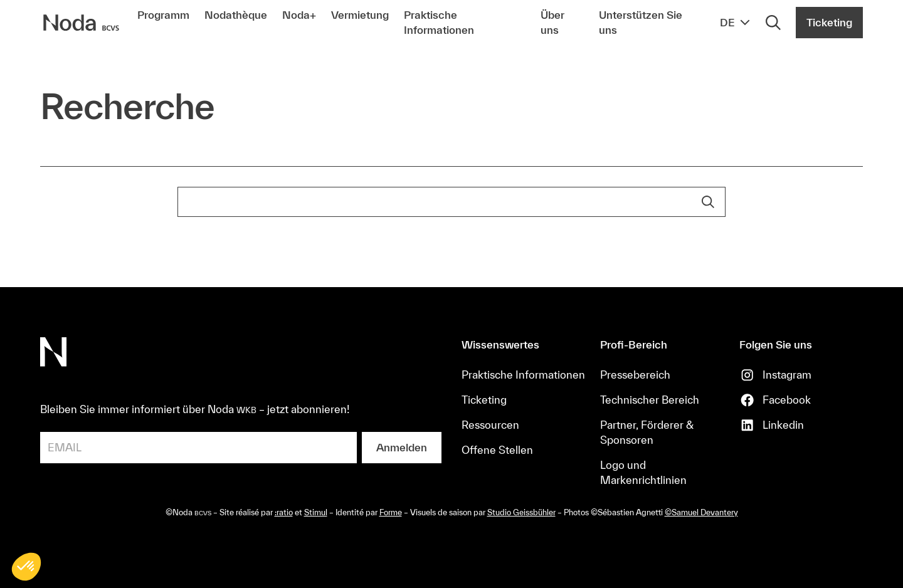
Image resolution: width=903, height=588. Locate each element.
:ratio (284, 512)
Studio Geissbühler (521, 512)
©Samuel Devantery (701, 512)
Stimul (316, 512)
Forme (391, 512)
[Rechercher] (773, 23)
